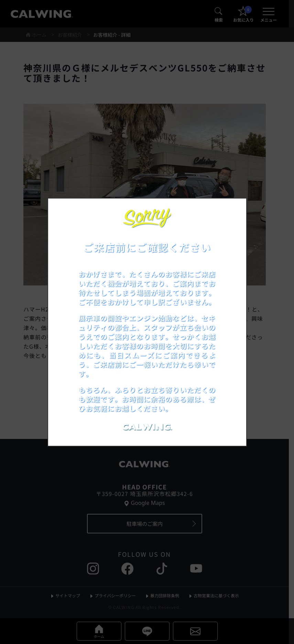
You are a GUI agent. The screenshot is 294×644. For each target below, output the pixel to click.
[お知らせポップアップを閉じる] (232, 211)
